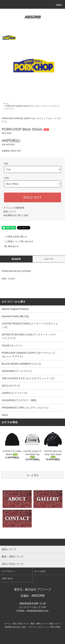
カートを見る (40, 571)
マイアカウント (8, 571)
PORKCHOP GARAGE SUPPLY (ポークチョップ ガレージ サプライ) (32, 106)
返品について (10, 212)
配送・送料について (39, 624)
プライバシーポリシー (37, 627)
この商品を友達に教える (14, 237)
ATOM (58, 627)
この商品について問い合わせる (17, 241)
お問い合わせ (7, 578)
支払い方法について (20, 624)
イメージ (49, 259)
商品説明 (16, 259)
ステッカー (10, 109)
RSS (52, 627)
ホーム (6, 103)
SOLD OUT (32, 197)
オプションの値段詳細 (14, 208)
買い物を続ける (9, 246)
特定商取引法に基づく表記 (16, 215)
